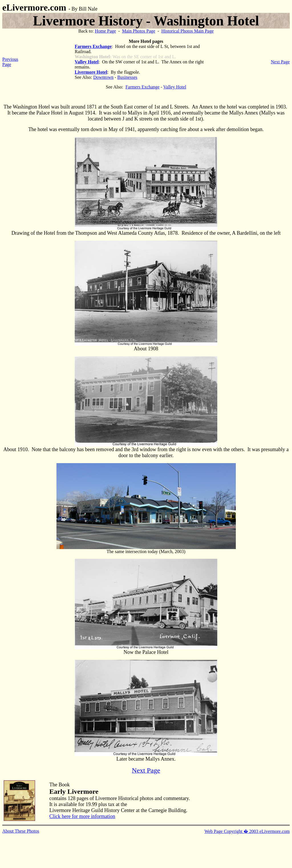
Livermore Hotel (91, 72)
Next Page (280, 62)
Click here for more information (82, 816)
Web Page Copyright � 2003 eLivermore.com (247, 831)
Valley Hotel (87, 62)
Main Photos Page (139, 31)
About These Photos (21, 831)
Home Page (105, 31)
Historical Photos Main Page (188, 31)
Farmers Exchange (93, 46)
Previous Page (10, 62)
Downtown (103, 77)
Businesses (127, 77)
